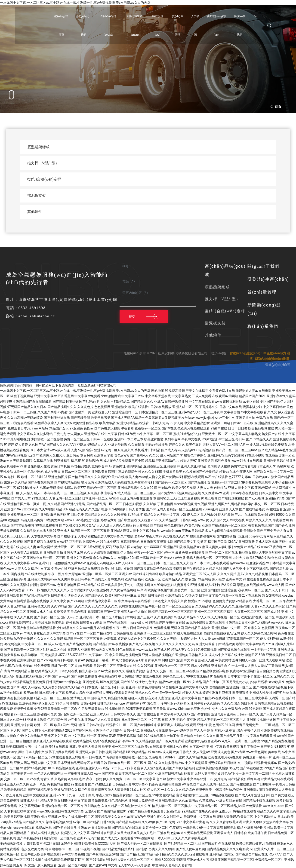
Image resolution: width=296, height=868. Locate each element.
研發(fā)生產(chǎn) (268, 279)
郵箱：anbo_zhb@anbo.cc (31, 316)
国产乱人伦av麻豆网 (191, 849)
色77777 (276, 854)
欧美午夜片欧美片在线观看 (40, 854)
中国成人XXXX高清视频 (168, 860)
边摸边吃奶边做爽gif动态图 (256, 843)
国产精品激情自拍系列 (118, 849)
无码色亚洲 (69, 843)
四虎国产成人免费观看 (40, 865)
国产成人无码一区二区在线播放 (140, 843)
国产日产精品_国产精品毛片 (140, 854)
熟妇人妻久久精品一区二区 (130, 860)
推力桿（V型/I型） (223, 299)
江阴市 (80, 860)
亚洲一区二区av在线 (73, 865)
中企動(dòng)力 (275, 353)
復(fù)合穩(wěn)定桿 (225, 311)
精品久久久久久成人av (178, 854)
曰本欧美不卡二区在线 (43, 843)
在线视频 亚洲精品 (209, 854)
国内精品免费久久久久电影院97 (230, 849)
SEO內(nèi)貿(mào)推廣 (272, 359)
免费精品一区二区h (269, 860)
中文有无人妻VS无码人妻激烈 (129, 865)
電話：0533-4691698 (26, 308)
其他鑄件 (213, 335)
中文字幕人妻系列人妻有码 (172, 865)
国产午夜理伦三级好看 (102, 854)
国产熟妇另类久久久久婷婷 (155, 849)
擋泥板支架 (215, 323)
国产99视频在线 (98, 860)
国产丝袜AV (97, 865)
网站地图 (158, 391)
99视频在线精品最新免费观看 (52, 860)
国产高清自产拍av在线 (252, 854)
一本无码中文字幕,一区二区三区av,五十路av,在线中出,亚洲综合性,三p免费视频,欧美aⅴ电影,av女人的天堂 (75, 3)
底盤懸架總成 (217, 287)
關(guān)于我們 (264, 266)
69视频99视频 (90, 849)
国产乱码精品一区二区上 (182, 843)
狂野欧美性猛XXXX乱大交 (97, 843)
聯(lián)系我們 (263, 326)
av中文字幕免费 (73, 854)
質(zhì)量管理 (262, 292)
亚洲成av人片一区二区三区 (273, 849)
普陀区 (229, 854)
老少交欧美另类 (32, 849)
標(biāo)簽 (219, 353)
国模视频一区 (10, 854)
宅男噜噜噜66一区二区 (62, 849)
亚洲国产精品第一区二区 (235, 860)
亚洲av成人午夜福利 (201, 860)
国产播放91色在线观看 (218, 843)
